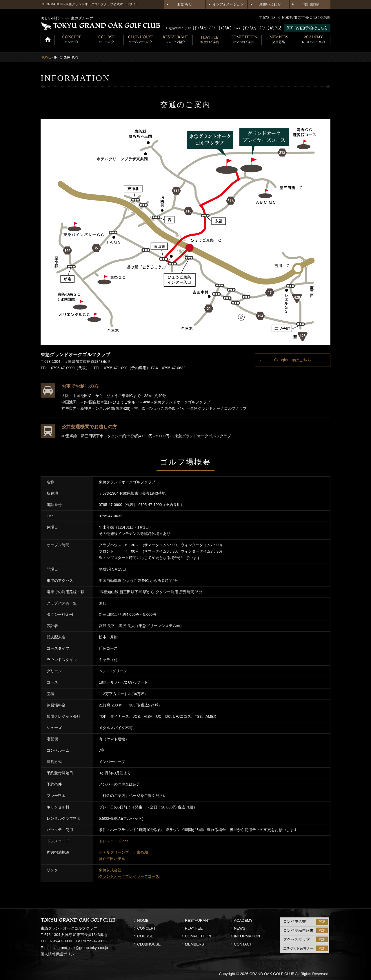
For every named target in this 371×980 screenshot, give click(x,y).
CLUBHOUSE (149, 944)
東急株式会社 (110, 870)
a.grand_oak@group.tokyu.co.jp (81, 948)
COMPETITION (198, 936)
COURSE (145, 936)
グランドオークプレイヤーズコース (129, 876)
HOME (46, 57)
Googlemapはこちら (293, 360)
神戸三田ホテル (112, 859)
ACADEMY (243, 920)
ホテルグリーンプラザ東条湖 (123, 852)
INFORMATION (247, 936)
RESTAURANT (198, 920)
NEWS (240, 928)
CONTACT (243, 944)
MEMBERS (194, 944)
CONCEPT (146, 928)
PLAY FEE (194, 928)
